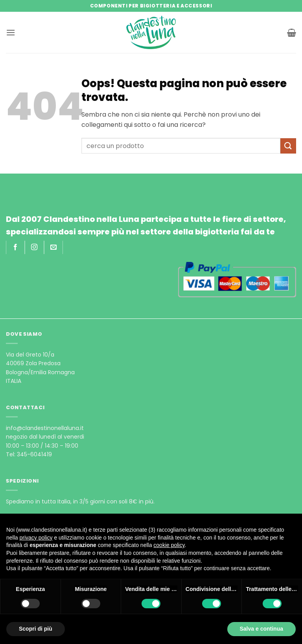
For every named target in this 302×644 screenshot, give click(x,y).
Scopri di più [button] (36, 629)
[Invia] (288, 146)
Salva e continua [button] (261, 629)
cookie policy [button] (169, 545)
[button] (11, 32)
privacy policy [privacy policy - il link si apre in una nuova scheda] (36, 538)
